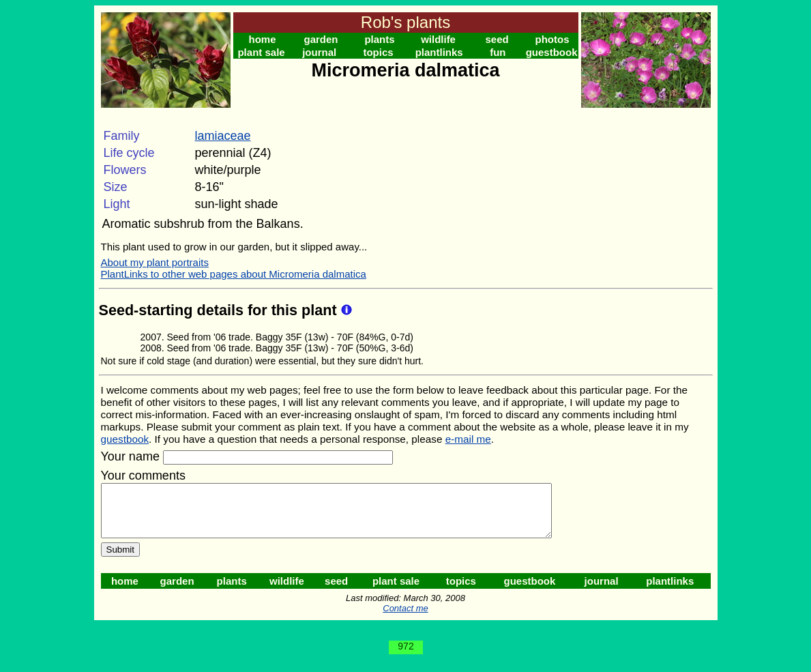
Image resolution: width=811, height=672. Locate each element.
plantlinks (439, 52)
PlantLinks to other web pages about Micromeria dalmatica (234, 274)
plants (379, 39)
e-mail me (468, 439)
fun (498, 52)
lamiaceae (223, 136)
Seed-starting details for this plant (220, 310)
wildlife (438, 39)
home (263, 39)
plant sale (261, 52)
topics (378, 52)
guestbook (552, 52)
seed (497, 39)
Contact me (405, 618)
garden (321, 39)
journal (319, 52)
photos (552, 39)
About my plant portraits (155, 262)
